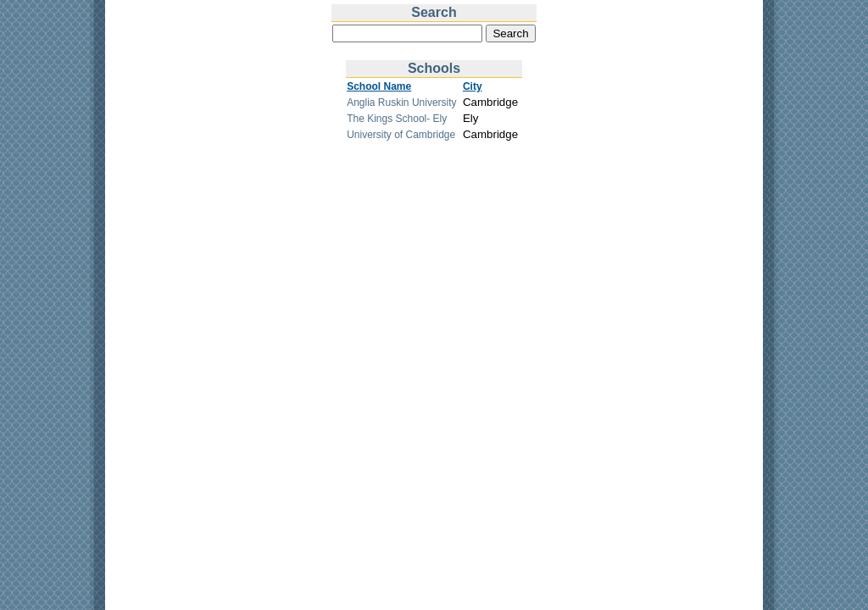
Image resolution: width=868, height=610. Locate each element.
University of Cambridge (401, 135)
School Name (379, 86)
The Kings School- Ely (397, 119)
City (473, 86)
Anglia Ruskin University (401, 103)
